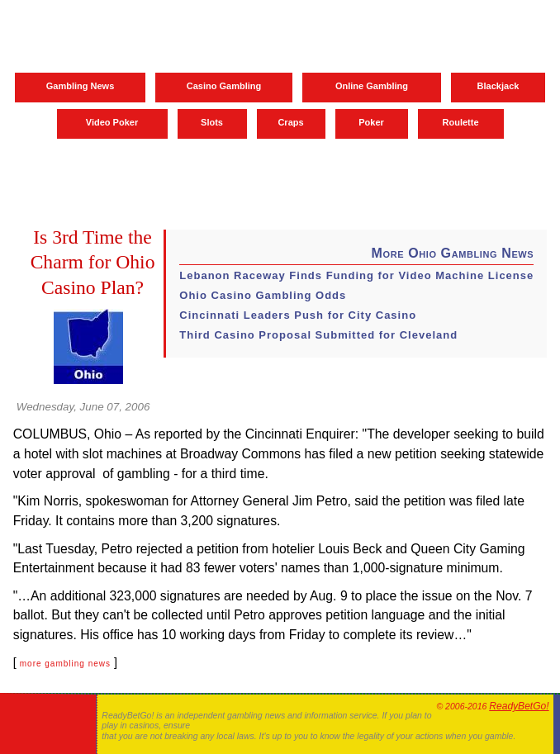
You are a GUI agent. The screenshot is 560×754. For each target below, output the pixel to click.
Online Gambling (372, 86)
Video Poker (112, 122)
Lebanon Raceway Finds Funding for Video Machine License (356, 275)
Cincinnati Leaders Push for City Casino (298, 315)
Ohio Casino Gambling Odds (263, 295)
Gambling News (81, 86)
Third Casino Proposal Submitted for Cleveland (318, 335)
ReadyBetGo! (519, 706)
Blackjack (498, 86)
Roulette (461, 122)
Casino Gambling (224, 86)
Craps (290, 122)
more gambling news (65, 664)
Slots (212, 122)
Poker (371, 122)
